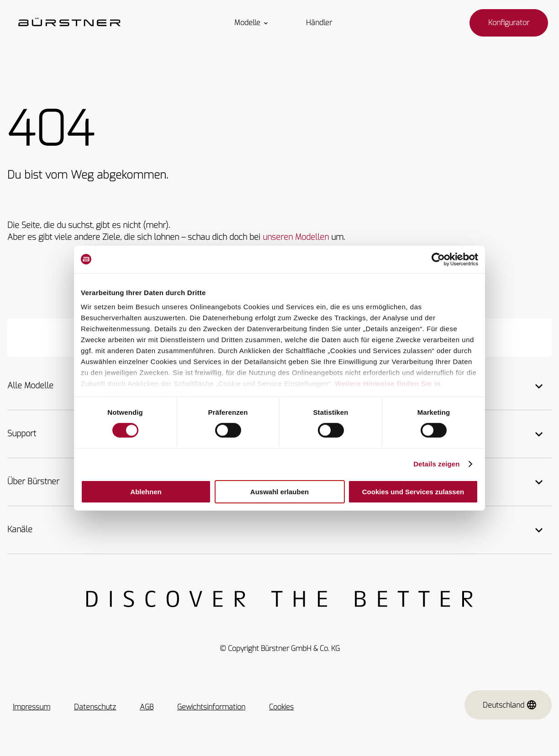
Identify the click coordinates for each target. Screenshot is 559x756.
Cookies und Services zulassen (413, 492)
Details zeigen (436, 464)
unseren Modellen (296, 237)
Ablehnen (146, 492)
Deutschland (510, 705)
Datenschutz (95, 707)
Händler (319, 23)
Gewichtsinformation (211, 707)
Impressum (32, 707)
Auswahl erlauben (279, 492)
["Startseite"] (69, 23)
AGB (147, 707)
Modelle (252, 23)
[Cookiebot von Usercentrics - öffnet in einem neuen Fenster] (438, 259)
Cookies (281, 707)
